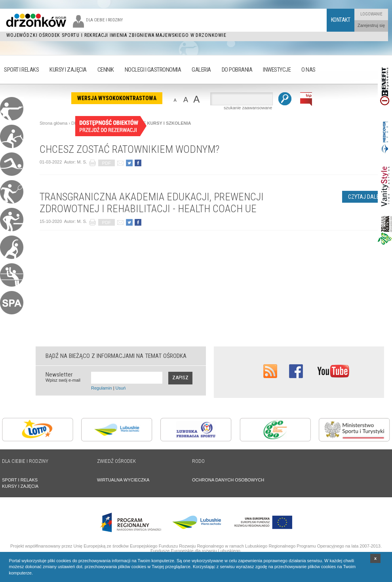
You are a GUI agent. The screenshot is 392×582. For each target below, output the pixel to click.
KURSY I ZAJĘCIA (20, 486)
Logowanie (371, 14)
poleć (120, 163)
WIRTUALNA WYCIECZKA (123, 480)
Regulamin (102, 388)
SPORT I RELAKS (20, 480)
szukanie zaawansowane (248, 108)
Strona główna (53, 123)
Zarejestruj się (371, 25)
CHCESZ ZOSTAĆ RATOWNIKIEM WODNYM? (129, 149)
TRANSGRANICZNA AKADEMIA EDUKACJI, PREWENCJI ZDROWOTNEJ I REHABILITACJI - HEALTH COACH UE (152, 203)
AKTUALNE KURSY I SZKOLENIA (157, 123)
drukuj (92, 163)
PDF (107, 163)
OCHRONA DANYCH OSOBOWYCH (228, 480)
